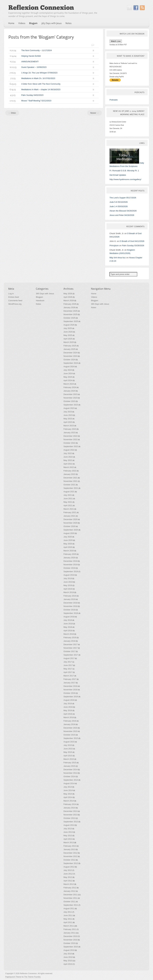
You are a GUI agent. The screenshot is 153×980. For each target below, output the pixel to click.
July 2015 (68, 745)
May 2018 (68, 627)
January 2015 (69, 766)
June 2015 (68, 749)
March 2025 (69, 342)
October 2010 (69, 943)
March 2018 (69, 634)
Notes (38, 304)
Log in (11, 294)
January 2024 (69, 391)
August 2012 (69, 867)
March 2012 (69, 884)
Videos (94, 297)
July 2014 (68, 787)
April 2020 (68, 547)
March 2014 (69, 801)
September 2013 (71, 822)
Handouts (40, 301)
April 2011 (68, 922)
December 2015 (71, 728)
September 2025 (71, 321)
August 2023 (69, 408)
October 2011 (69, 902)
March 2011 (69, 926)
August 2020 (69, 533)
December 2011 (71, 895)
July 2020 (68, 537)
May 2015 (68, 752)
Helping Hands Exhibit (51, 56)
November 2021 (71, 481)
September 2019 (71, 571)
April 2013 (68, 839)
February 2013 (70, 846)
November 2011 (71, 898)
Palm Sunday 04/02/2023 (51, 95)
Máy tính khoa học (118, 258)
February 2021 (70, 512)
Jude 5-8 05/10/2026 (119, 202)
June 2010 (68, 957)
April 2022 (68, 464)
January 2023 (69, 433)
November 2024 (71, 356)
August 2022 (69, 450)
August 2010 (69, 950)
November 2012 (71, 856)
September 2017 (71, 655)
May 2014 (68, 794)
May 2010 (68, 961)
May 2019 (68, 585)
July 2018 (68, 620)
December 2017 (71, 644)
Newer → (95, 113)
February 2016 (70, 721)
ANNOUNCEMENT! (51, 62)
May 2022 (68, 460)
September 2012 (71, 863)
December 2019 (71, 561)
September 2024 (71, 363)
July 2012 (68, 870)
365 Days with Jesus (45, 294)
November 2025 (71, 314)
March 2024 (69, 384)
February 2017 (70, 679)
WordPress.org (15, 304)
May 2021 (68, 502)
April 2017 (68, 672)
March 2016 (69, 717)
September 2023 (71, 405)
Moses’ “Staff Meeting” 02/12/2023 (51, 101)
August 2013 (69, 825)
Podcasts (114, 100)
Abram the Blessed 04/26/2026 (123, 211)
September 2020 (71, 530)
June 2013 (68, 832)
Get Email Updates (118, 175)
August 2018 (69, 617)
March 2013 (69, 842)
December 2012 (71, 853)
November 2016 (71, 690)
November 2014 (71, 773)
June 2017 (68, 665)
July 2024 (68, 370)
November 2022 (71, 439)
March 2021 (69, 509)
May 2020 (68, 544)
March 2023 (69, 426)
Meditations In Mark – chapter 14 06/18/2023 (51, 90)
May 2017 (68, 669)
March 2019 (69, 592)
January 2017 (69, 683)
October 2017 (69, 651)
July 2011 (68, 912)
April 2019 (68, 589)
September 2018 (71, 613)
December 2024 (71, 353)
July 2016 (68, 704)
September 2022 (71, 446)
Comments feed (15, 301)
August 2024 (69, 367)
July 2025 (68, 328)
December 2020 (71, 519)
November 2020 (71, 523)
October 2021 (69, 485)
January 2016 (69, 724)
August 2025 (69, 325)
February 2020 (70, 554)
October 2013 (69, 818)
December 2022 (71, 436)
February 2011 (70, 929)
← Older (12, 113)
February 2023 (70, 429)
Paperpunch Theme (13, 977)
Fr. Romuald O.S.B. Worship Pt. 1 (124, 171)
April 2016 (68, 714)
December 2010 (71, 936)
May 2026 (68, 294)
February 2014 (70, 804)
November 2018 (71, 606)
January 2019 (69, 599)
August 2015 (69, 742)
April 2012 (68, 881)
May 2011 (68, 919)
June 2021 (68, 499)
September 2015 (71, 738)
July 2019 (68, 578)
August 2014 (69, 783)
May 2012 (68, 877)
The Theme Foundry (32, 977)
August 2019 (69, 575)
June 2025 (68, 332)
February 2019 (70, 596)
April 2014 (68, 797)
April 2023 (68, 422)
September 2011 (71, 905)
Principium (114, 246)
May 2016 (68, 710)
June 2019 (68, 582)
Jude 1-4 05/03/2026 (119, 206)
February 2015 (70, 763)
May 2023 (68, 419)
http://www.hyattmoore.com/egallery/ (125, 179)
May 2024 (68, 377)
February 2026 (70, 304)
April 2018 (68, 631)
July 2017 (68, 662)
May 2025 (68, 335)
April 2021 (68, 505)
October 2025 (69, 318)
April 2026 (68, 297)
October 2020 (69, 526)
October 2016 (69, 693)
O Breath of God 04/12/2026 (132, 241)
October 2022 (69, 443)
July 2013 (68, 829)
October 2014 (69, 776)
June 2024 (68, 373)
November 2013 (71, 815)
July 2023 (68, 412)
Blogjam (39, 297)
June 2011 (68, 915)
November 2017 (71, 648)
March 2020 (69, 551)
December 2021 (71, 478)
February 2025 (70, 346)
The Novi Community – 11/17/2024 (51, 50)
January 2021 (69, 516)
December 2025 (71, 311)
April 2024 (68, 380)
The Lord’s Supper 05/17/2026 (123, 198)
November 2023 (71, 398)
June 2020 (68, 540)
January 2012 (69, 891)
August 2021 (69, 492)
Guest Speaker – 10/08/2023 (51, 67)
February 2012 (70, 888)
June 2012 (68, 874)
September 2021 (71, 488)
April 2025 (68, 339)
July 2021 (68, 495)
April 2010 (68, 964)
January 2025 (69, 349)
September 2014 (71, 780)
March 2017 (69, 676)
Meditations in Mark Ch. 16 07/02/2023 (51, 78)
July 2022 (68, 453)
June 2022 (68, 457)
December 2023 (71, 394)
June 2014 (68, 790)
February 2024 (70, 387)
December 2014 (71, 770)
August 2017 (69, 658)
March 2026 (69, 301)
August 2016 (69, 700)
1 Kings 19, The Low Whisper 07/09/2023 (51, 73)
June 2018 (68, 624)
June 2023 (68, 415)
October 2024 (69, 360)
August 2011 (69, 908)
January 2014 (69, 808)
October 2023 (69, 401)
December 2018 (71, 603)
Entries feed (14, 297)
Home (94, 294)
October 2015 (69, 735)
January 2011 (69, 933)
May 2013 (68, 836)
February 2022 (70, 471)
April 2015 (68, 756)
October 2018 (69, 610)
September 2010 (71, 947)
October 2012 (69, 860)
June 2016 (68, 707)
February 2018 (70, 637)
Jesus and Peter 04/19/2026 (122, 215)
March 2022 (69, 467)
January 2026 (69, 307)
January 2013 (69, 849)
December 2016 (71, 686)
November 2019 (71, 565)
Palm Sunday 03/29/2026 (133, 246)
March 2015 (69, 759)
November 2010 (71, 940)
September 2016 (71, 697)
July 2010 (68, 954)
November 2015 (71, 731)
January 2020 (69, 558)
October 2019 (69, 568)
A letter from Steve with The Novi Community (51, 84)
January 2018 (69, 641)
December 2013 (71, 811)
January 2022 (69, 474)
